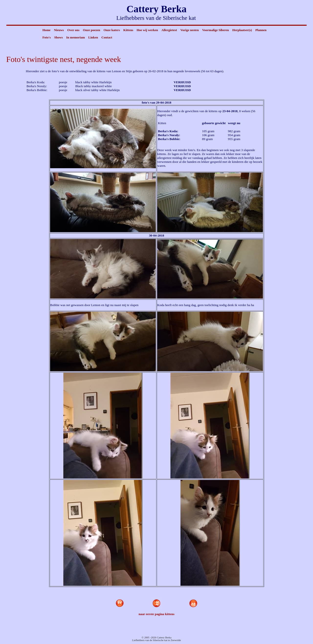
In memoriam (76, 37)
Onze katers (112, 30)
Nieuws (59, 30)
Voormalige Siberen (216, 30)
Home (46, 30)
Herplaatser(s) (242, 30)
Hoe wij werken (147, 30)
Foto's (46, 37)
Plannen (261, 30)
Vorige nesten (190, 30)
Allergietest (169, 30)
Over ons (73, 30)
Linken (93, 37)
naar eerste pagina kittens (157, 614)
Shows (58, 37)
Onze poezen (91, 30)
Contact (107, 37)
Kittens (128, 30)
